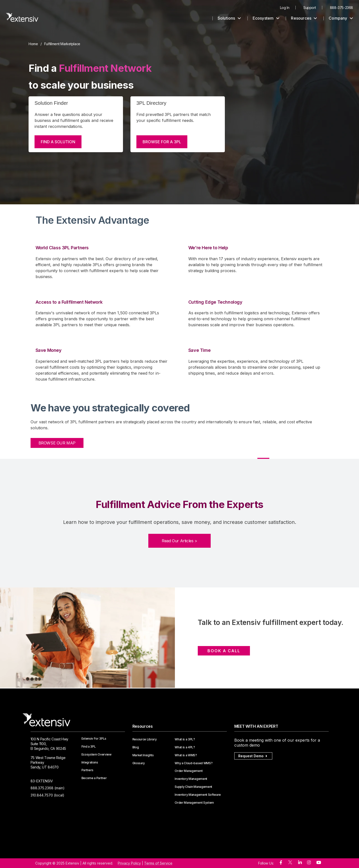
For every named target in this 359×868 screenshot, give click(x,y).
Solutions (229, 18)
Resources (304, 18)
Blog (136, 747)
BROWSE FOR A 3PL (162, 142)
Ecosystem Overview (97, 755)
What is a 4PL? (185, 747)
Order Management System (194, 803)
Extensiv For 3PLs (94, 739)
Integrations (90, 762)
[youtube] (319, 863)
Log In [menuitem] (285, 8)
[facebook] (281, 863)
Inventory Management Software (198, 795)
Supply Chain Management (193, 787)
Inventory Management (191, 779)
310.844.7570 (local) (47, 795)
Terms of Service (158, 863)
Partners (87, 770)
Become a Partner (94, 778)
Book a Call (224, 651)
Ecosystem (266, 18)
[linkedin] (300, 863)
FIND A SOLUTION (58, 142)
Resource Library (145, 739)
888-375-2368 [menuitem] (341, 8)
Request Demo (253, 756)
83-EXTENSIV (42, 781)
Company (341, 18)
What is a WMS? (186, 755)
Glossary (139, 763)
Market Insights (143, 755)
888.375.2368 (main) (48, 788)
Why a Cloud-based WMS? (194, 763)
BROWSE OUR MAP (57, 443)
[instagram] (309, 863)
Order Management (189, 771)
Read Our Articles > (179, 541)
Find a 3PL (89, 747)
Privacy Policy (129, 863)
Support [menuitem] (310, 8)
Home (33, 44)
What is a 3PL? (185, 739)
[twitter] (290, 863)
